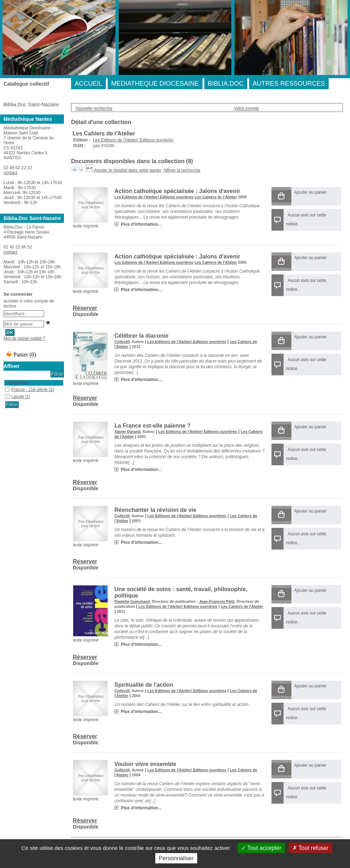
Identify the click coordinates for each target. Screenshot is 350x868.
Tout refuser (311, 848)
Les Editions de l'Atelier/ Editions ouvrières (133, 140)
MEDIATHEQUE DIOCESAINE (155, 84)
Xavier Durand (127, 432)
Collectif (122, 342)
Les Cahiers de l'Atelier (216, 197)
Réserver (85, 308)
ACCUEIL (88, 84)
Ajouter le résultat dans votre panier (128, 170)
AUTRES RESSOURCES (289, 84)
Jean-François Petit (217, 601)
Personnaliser (176, 858)
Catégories (17, 383)
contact (10, 173)
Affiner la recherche (182, 170)
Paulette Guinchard (132, 601)
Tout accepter (261, 848)
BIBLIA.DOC (226, 84)
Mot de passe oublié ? (24, 338)
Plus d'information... (141, 224)
